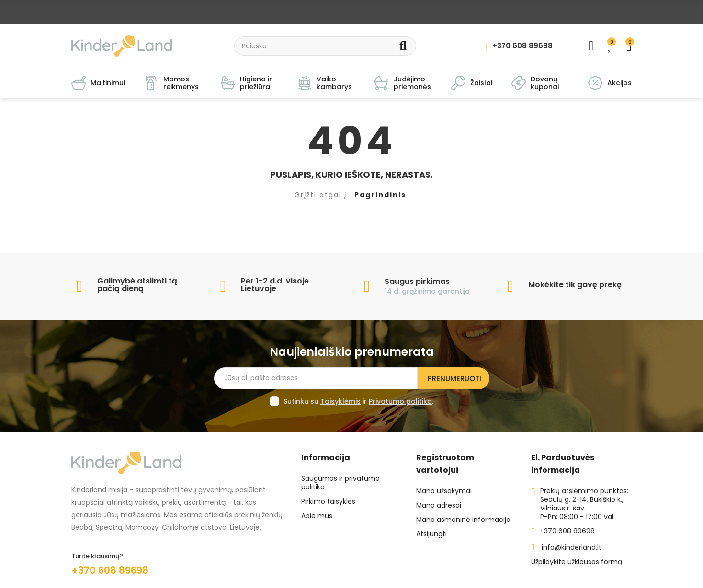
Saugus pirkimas (417, 281)
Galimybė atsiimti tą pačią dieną (137, 285)
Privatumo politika (400, 401)
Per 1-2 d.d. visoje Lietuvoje (275, 285)
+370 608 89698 (110, 570)
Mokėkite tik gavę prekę (575, 285)
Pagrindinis (380, 195)
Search (403, 46)
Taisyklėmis (340, 401)
